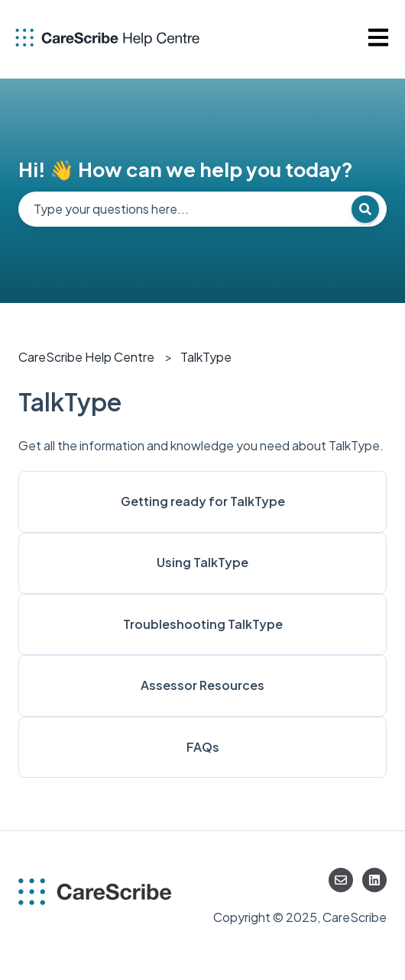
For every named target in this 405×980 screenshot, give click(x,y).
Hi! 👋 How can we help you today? (186, 169)
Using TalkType (202, 562)
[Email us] (341, 880)
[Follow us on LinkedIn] (374, 880)
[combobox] (202, 209)
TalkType (206, 357)
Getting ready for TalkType (203, 501)
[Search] (365, 209)
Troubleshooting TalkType (203, 624)
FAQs (203, 747)
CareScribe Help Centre (86, 357)
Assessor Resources (202, 685)
